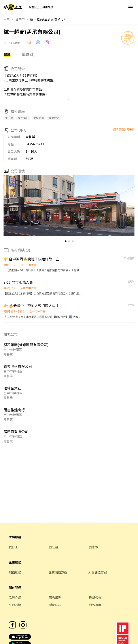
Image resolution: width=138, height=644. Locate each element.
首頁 (7, 19)
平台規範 (15, 605)
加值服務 (15, 572)
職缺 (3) (28, 54)
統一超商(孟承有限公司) (47, 19)
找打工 (13, 547)
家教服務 (55, 597)
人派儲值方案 (98, 572)
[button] (129, 206)
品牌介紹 (15, 597)
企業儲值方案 (58, 572)
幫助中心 (55, 605)
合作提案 (95, 605)
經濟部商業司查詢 (124, 129)
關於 (7, 54)
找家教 (94, 547)
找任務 (54, 547)
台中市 (20, 19)
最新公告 (95, 597)
